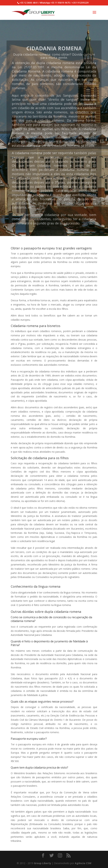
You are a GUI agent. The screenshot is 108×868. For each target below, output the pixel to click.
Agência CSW (83, 863)
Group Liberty (43, 863)
